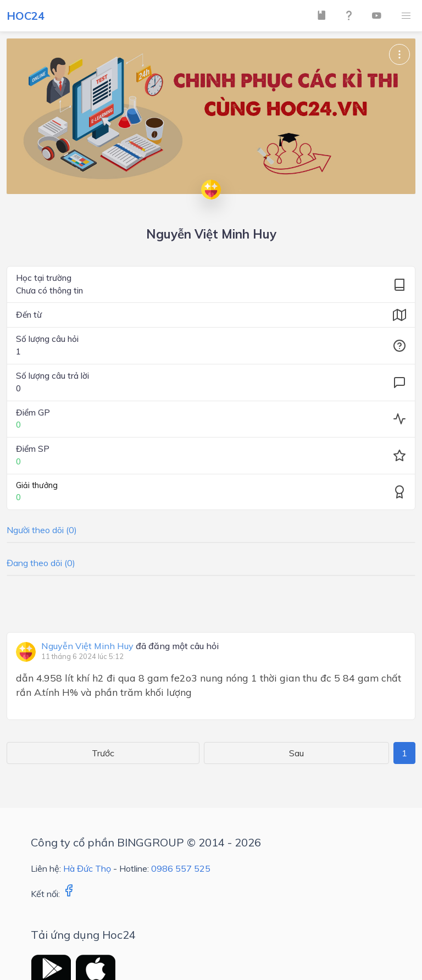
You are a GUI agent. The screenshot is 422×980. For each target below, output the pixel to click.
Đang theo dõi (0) (41, 563)
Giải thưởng (37, 485)
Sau (296, 753)
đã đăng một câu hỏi (130, 646)
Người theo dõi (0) (42, 530)
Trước (103, 753)
